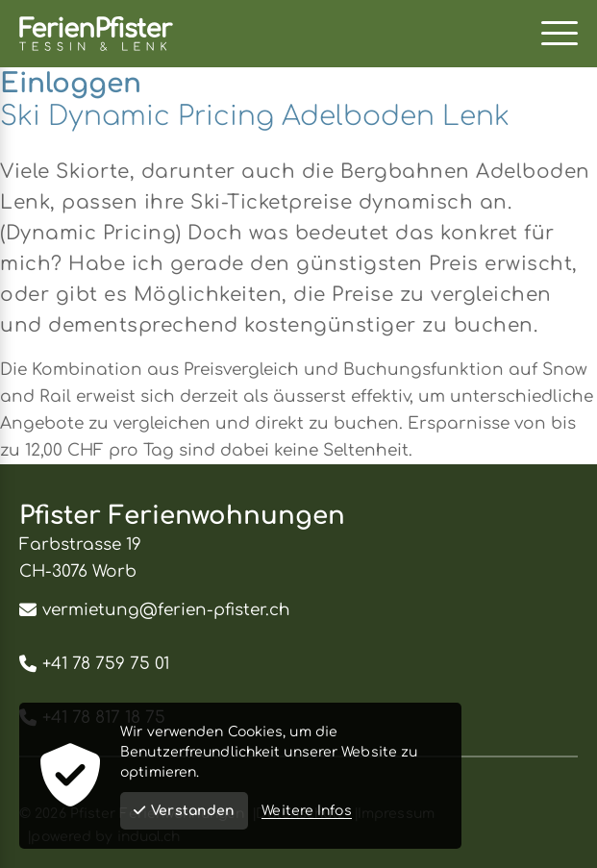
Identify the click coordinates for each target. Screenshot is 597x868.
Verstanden (184, 811)
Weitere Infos (306, 811)
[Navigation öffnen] (560, 34)
